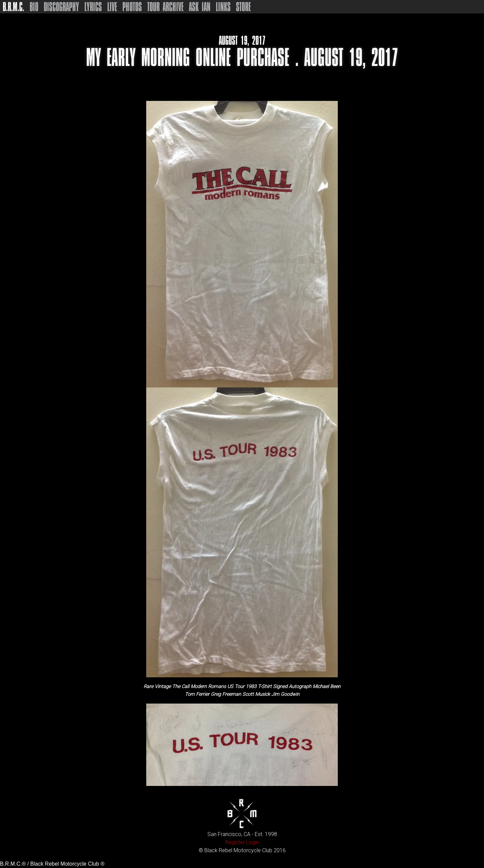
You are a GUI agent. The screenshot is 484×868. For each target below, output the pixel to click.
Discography (61, 7)
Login (252, 842)
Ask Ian (200, 7)
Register (235, 842)
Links (223, 7)
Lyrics (93, 7)
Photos (132, 7)
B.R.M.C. (13, 7)
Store (243, 7)
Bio (34, 7)
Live (112, 7)
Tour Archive (165, 7)
